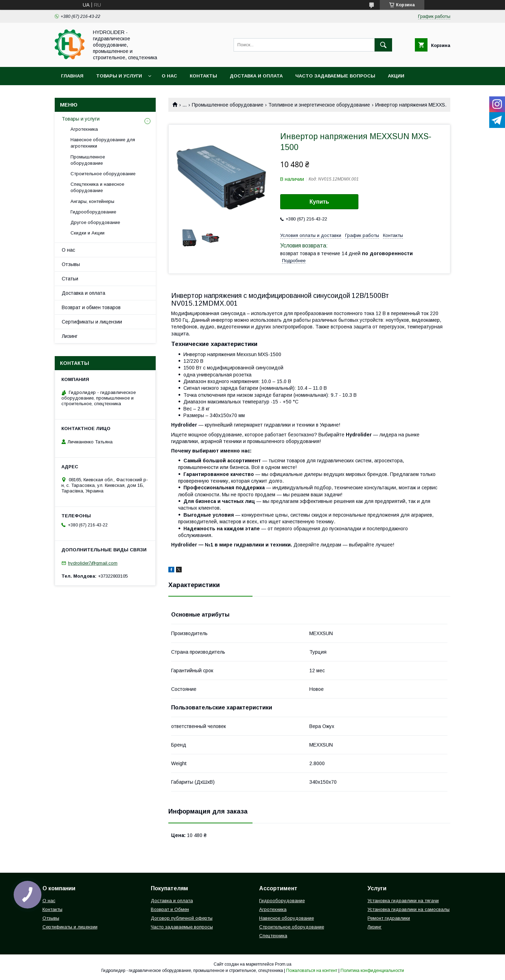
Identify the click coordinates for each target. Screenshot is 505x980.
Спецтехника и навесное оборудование (97, 187)
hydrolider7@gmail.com (93, 563)
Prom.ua (283, 964)
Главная (72, 76)
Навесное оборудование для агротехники (103, 143)
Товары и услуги (119, 76)
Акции (396, 76)
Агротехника (84, 129)
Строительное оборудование (103, 174)
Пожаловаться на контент (312, 971)
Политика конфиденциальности (372, 971)
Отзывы (71, 264)
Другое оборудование (95, 222)
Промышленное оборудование (228, 105)
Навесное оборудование (287, 918)
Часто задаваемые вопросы (335, 76)
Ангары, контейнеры (92, 201)
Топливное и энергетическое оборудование (319, 105)
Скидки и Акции (87, 233)
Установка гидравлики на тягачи (403, 901)
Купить (319, 202)
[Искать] (383, 45)
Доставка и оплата (256, 76)
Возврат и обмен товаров (91, 307)
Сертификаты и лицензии (92, 322)
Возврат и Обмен (170, 909)
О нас (169, 76)
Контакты (203, 76)
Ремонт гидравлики (389, 918)
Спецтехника (273, 936)
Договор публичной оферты (182, 918)
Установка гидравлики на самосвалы (409, 909)
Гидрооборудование (93, 212)
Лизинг (70, 336)
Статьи (70, 279)
